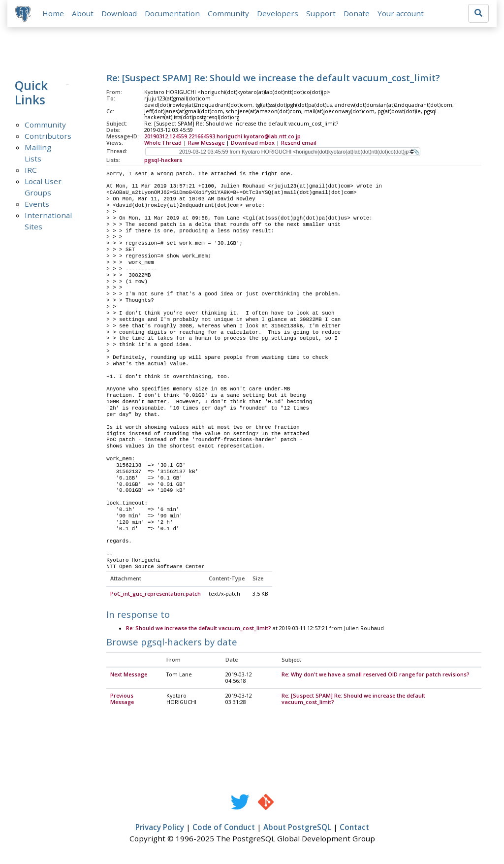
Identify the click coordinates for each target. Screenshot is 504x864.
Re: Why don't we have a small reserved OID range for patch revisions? (376, 675)
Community (228, 13)
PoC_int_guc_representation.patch (156, 594)
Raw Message (206, 143)
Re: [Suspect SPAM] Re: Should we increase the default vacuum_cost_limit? (353, 699)
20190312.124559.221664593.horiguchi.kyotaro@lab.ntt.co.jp (222, 136)
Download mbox (253, 143)
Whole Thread (163, 143)
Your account (401, 13)
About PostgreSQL (297, 828)
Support (321, 13)
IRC (31, 170)
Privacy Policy (160, 828)
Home (53, 13)
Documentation (172, 13)
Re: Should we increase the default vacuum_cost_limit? (199, 629)
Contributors (48, 136)
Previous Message (122, 699)
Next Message (129, 675)
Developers (278, 13)
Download (119, 13)
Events (37, 204)
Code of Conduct (224, 828)
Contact (354, 828)
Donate (357, 13)
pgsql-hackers (163, 160)
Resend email (299, 143)
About (83, 13)
